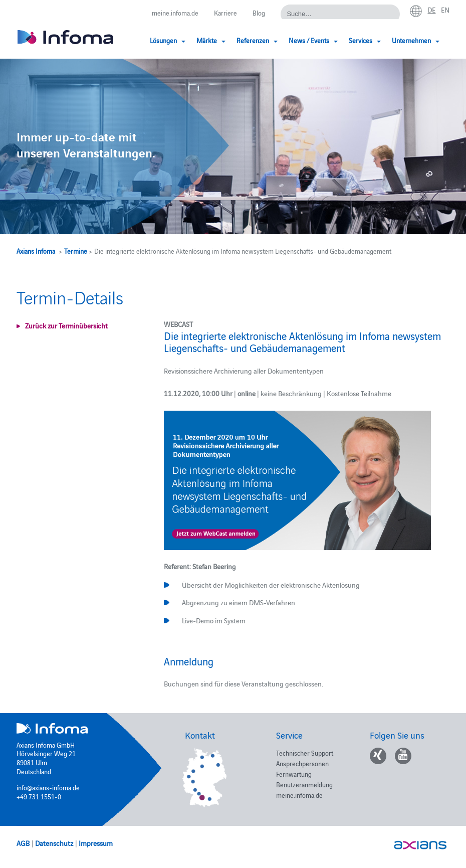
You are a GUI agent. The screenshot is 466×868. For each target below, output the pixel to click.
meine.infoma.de (175, 13)
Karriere (225, 13)
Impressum (96, 843)
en (445, 10)
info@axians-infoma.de (48, 787)
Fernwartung (294, 774)
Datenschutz (54, 843)
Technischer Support (305, 753)
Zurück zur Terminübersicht (66, 325)
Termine (76, 251)
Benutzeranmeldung (304, 784)
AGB (23, 843)
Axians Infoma (36, 251)
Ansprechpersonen (302, 763)
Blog (259, 13)
